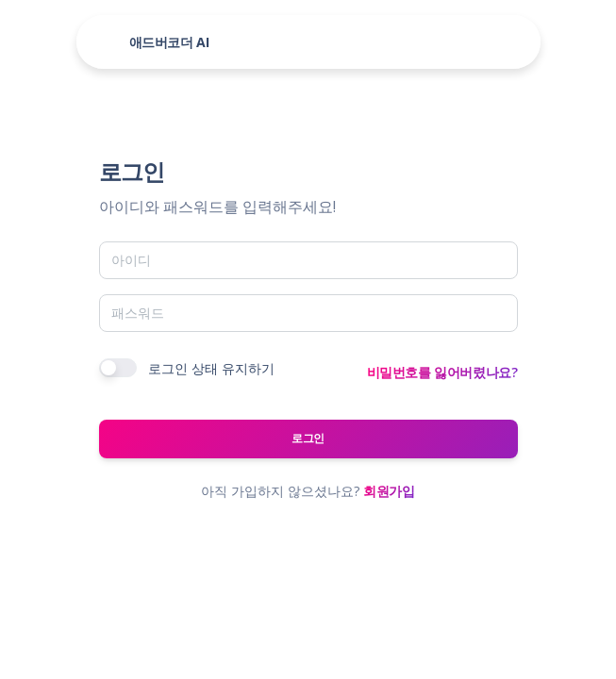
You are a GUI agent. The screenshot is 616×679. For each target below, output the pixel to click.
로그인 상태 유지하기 (211, 368)
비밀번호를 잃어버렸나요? (442, 372)
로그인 (308, 438)
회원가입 (389, 491)
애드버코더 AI (169, 42)
